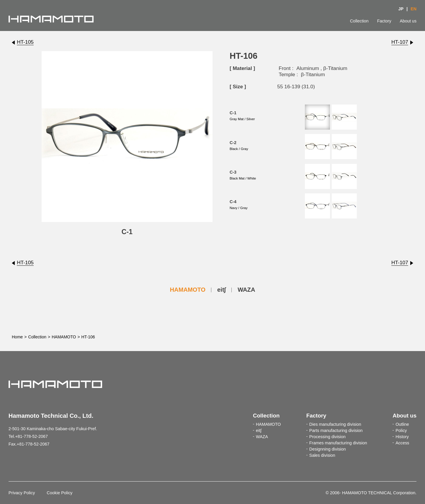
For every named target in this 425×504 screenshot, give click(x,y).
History (402, 437)
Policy (401, 430)
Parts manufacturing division (336, 430)
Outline (402, 424)
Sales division (322, 455)
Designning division (328, 449)
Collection (359, 21)
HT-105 (25, 42)
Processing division (327, 437)
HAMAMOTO (188, 290)
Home (17, 337)
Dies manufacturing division (335, 424)
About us (408, 21)
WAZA (246, 290)
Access (402, 443)
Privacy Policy (22, 493)
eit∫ (222, 290)
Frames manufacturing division (338, 443)
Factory (384, 21)
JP (401, 9)
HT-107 (400, 42)
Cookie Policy (59, 493)
